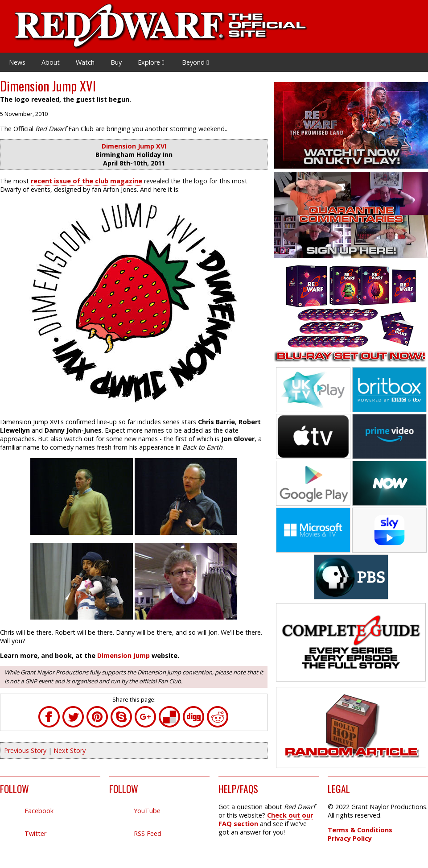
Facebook (39, 811)
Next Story (70, 750)
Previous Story (25, 750)
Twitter (35, 833)
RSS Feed (148, 833)
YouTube (147, 811)
